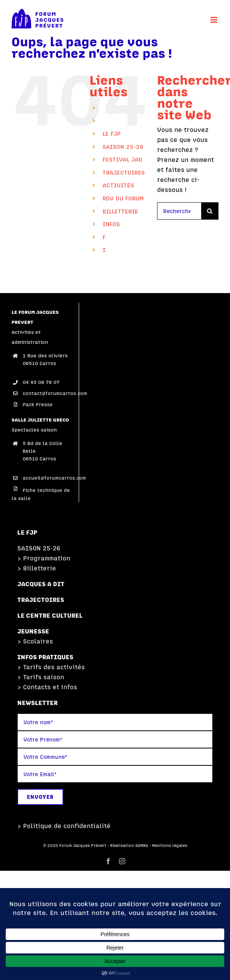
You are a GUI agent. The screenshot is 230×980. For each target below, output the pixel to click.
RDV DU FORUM (123, 198)
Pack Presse (38, 404)
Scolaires (38, 641)
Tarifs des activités (54, 667)
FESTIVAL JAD (122, 159)
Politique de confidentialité (67, 826)
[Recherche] (210, 211)
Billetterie (40, 568)
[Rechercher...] (179, 211)
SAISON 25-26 (123, 147)
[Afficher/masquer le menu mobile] (214, 20)
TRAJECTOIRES (124, 172)
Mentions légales (170, 845)
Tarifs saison (44, 677)
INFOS (111, 224)
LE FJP (112, 134)
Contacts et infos (50, 687)
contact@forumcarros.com (49, 393)
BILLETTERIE (120, 211)
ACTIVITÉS (118, 185)
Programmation (47, 558)
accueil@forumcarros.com (49, 478)
